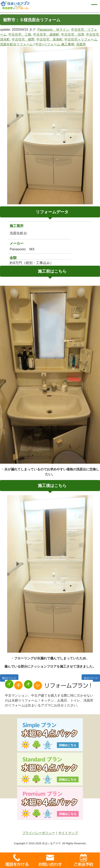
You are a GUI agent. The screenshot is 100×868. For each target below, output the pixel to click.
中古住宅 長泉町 (49, 39)
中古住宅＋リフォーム (81, 39)
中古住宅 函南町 (46, 34)
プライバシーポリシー (39, 833)
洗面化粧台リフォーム (16, 44)
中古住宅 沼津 (73, 34)
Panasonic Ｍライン (53, 30)
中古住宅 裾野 (23, 39)
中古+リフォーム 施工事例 (55, 44)
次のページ (91, 678)
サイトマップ (68, 833)
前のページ (9, 678)
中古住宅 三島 (20, 34)
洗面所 (81, 44)
